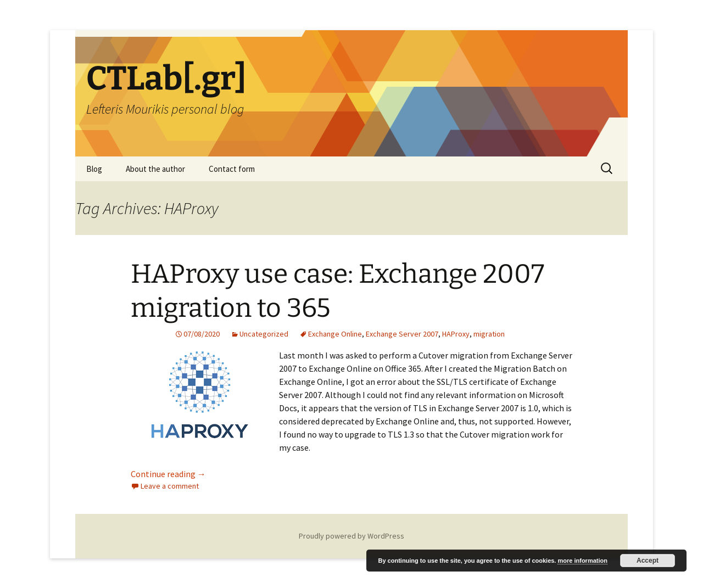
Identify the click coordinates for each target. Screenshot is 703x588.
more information (582, 561)
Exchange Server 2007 (402, 334)
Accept (648, 561)
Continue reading (168, 474)
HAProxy (456, 334)
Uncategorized (264, 334)
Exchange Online (335, 334)
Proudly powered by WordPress (351, 536)
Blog (94, 169)
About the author (155, 169)
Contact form (232, 169)
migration (489, 334)
